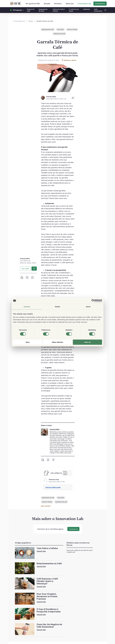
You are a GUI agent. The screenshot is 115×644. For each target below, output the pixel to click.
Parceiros (58, 4)
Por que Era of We (33, 4)
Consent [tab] (27, 307)
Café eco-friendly (72, 29)
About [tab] (88, 307)
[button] (23, 10)
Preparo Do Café (31, 10)
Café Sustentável (98, 10)
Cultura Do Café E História (59, 10)
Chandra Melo (55, 429)
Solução (47, 4)
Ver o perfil (25, 269)
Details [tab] (58, 307)
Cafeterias (86, 9)
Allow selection (57, 342)
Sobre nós (70, 4)
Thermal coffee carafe (53, 487)
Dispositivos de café (59, 34)
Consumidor (60, 29)
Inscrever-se (100, 4)
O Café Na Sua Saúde (74, 10)
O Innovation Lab (84, 4)
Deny (28, 342)
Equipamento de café (48, 29)
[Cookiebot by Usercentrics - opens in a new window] (93, 301)
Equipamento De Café (43, 10)
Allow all (87, 342)
